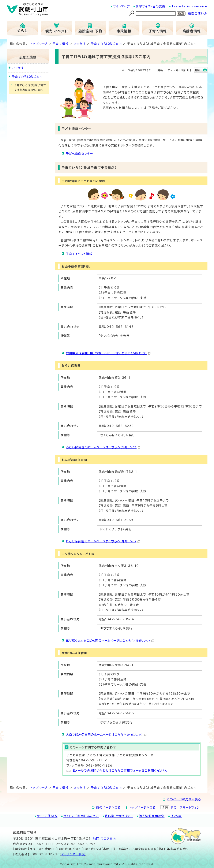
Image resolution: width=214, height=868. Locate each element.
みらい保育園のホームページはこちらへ (103, 447)
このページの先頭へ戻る (184, 799)
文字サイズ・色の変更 (150, 6)
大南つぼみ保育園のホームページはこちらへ (106, 735)
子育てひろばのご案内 (106, 44)
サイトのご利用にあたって (81, 816)
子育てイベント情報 (79, 254)
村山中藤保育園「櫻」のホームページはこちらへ (108, 353)
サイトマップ (121, 6)
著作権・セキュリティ (119, 816)
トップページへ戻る (143, 808)
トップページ (39, 44)
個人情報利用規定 (152, 816)
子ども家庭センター (80, 154)
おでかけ (80, 44)
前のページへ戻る (108, 808)
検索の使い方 (198, 14)
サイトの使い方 (47, 816)
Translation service (189, 6)
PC (174, 808)
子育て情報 (61, 44)
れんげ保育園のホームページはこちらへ (103, 541)
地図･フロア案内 (104, 839)
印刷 (198, 70)
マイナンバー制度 (73, 854)
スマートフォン (190, 808)
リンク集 (176, 816)
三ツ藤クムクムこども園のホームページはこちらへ (110, 641)
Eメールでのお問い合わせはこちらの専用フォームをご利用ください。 (120, 771)
